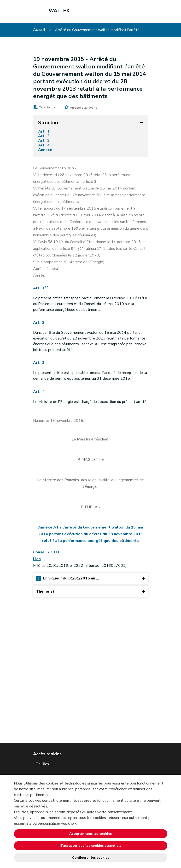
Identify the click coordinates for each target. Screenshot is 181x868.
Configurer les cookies (91, 858)
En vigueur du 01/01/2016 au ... (91, 578)
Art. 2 (44, 136)
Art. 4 (44, 145)
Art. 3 (44, 141)
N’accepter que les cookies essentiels (90, 846)
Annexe (46, 150)
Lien (37, 559)
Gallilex (42, 764)
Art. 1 (46, 131)
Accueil (39, 30)
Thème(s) (91, 592)
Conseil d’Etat (46, 552)
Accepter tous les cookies (90, 834)
